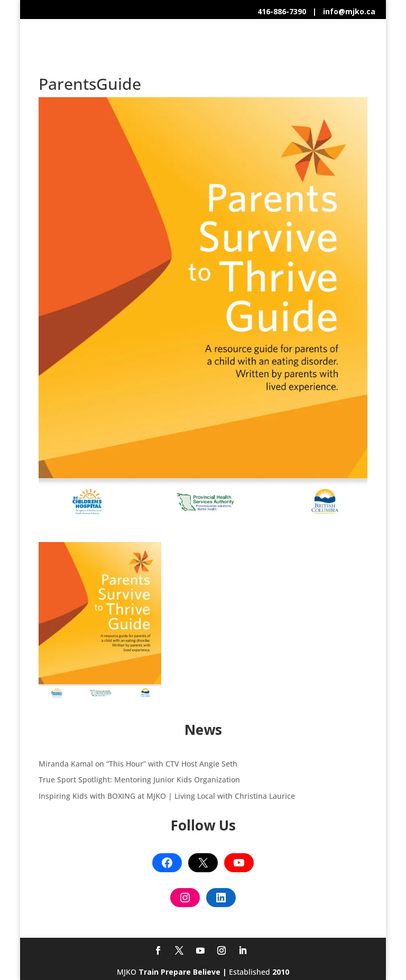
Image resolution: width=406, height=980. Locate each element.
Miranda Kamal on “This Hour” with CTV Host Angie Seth (138, 764)
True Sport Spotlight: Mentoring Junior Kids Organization (139, 780)
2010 (281, 972)
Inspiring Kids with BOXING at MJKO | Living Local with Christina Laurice (167, 796)
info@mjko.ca (349, 11)
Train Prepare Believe (179, 972)
